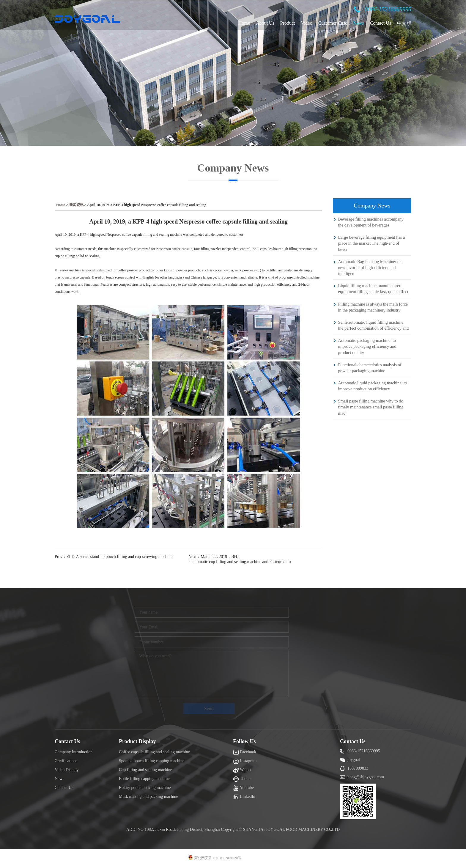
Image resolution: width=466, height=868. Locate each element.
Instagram (245, 761)
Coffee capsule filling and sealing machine (154, 752)
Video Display (67, 770)
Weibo (242, 770)
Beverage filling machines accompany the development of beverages (371, 222)
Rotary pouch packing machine (145, 788)
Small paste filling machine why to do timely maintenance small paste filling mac (371, 407)
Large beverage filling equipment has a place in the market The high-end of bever (372, 243)
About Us (265, 23)
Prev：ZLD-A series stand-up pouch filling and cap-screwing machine (114, 557)
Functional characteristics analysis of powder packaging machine (370, 368)
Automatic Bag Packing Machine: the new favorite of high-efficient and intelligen (370, 268)
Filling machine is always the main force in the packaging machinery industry (373, 307)
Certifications (66, 761)
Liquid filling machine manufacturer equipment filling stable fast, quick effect (373, 289)
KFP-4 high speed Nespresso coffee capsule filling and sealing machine (131, 235)
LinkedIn (244, 797)
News (358, 23)
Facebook (245, 752)
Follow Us (244, 741)
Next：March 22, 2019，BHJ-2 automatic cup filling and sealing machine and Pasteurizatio (240, 559)
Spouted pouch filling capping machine (152, 761)
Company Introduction (74, 752)
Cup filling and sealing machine (145, 770)
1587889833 (358, 768)
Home (244, 23)
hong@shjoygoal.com (366, 777)
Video (307, 23)
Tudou (242, 779)
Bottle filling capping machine (144, 779)
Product (288, 23)
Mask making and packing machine (148, 797)
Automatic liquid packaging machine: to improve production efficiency (373, 386)
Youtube (243, 788)
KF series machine (68, 270)
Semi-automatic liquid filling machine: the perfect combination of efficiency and (373, 325)
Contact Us (380, 23)
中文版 (404, 23)
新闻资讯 (76, 205)
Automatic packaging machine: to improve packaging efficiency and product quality (367, 346)
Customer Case (333, 23)
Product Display (137, 741)
